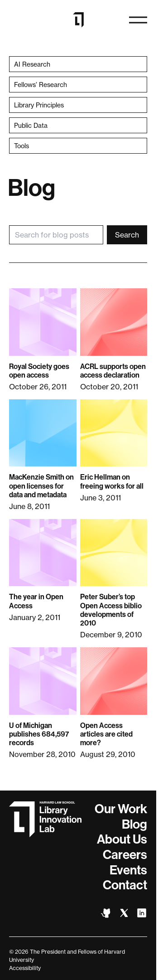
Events (128, 870)
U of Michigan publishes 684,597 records (39, 734)
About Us (122, 839)
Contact (125, 885)
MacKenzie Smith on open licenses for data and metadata (41, 486)
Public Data (31, 125)
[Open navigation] (138, 20)
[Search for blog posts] (56, 235)
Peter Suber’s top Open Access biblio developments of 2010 (111, 610)
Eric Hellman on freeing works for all (112, 481)
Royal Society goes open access (39, 371)
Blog (134, 824)
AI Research (32, 64)
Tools (22, 146)
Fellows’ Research (41, 85)
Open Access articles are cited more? (106, 734)
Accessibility (25, 968)
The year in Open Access (36, 601)
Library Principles (39, 105)
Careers (125, 855)
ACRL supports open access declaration (113, 371)
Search (127, 235)
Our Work (121, 809)
